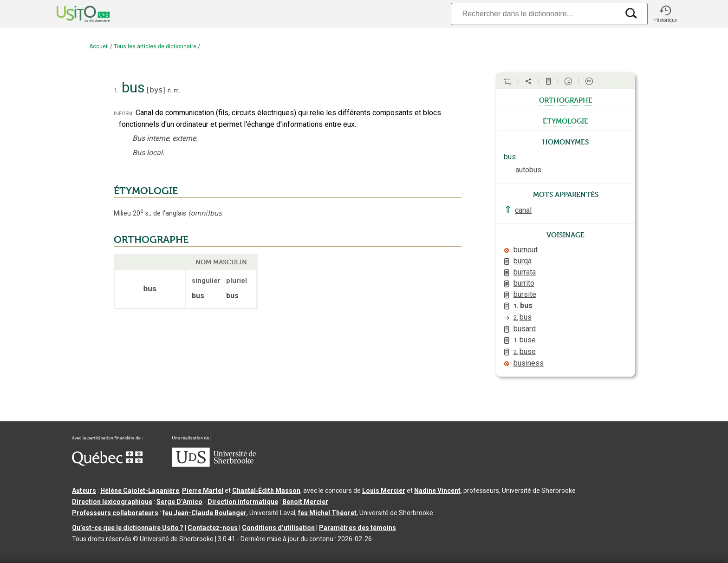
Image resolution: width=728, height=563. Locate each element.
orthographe (566, 99)
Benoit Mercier (305, 502)
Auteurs (84, 491)
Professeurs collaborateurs (115, 513)
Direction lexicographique (112, 502)
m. (177, 90)
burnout (526, 250)
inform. (124, 113)
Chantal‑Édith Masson (266, 491)
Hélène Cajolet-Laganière (140, 491)
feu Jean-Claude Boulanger (205, 513)
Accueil (99, 46)
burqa (523, 261)
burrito (524, 283)
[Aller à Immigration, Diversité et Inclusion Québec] (107, 464)
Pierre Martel (203, 491)
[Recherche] (535, 14)
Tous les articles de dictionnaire (155, 46)
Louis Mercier (384, 491)
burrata (525, 272)
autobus (528, 170)
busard (525, 329)
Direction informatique (243, 502)
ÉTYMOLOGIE (146, 191)
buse (525, 340)
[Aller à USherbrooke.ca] (214, 465)
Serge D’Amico (179, 502)
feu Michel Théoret (327, 513)
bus (510, 157)
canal (523, 210)
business (529, 363)
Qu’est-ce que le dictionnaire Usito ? (128, 528)
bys (156, 90)
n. (170, 90)
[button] (665, 14)
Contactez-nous (213, 528)
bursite (525, 294)
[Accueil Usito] (73, 14)
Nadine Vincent (437, 491)
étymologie (565, 120)
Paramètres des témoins (357, 528)
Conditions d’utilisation (278, 528)
